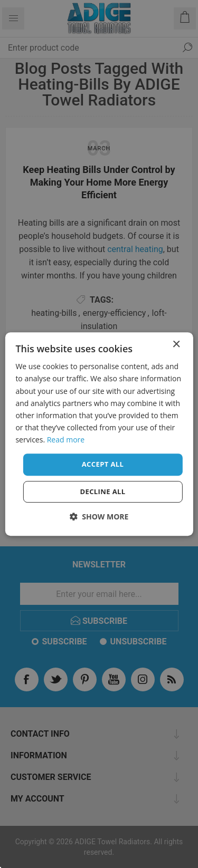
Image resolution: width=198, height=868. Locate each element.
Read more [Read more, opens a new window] (66, 440)
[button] (99, 517)
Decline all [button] (102, 491)
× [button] (176, 345)
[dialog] (99, 434)
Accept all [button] (103, 464)
